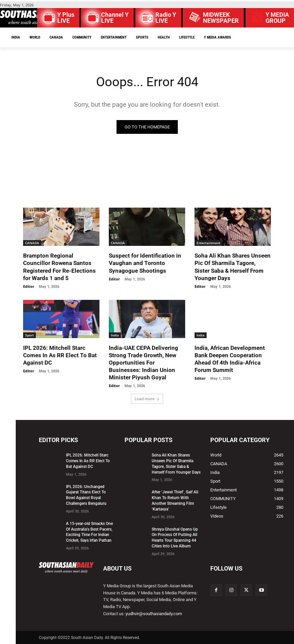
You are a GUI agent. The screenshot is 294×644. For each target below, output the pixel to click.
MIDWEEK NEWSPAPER (221, 18)
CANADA (32, 243)
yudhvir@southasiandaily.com (154, 614)
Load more (147, 399)
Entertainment (208, 243)
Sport (29, 335)
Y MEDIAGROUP (277, 18)
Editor (29, 286)
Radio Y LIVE (166, 18)
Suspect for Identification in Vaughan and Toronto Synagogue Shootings (145, 263)
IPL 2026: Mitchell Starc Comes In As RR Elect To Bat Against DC (60, 355)
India (115, 335)
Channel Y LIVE (115, 18)
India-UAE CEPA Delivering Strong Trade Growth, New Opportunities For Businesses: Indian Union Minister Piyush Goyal (143, 363)
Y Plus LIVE (66, 18)
